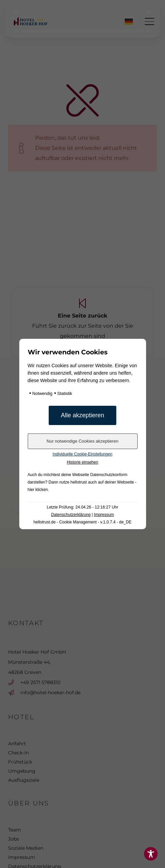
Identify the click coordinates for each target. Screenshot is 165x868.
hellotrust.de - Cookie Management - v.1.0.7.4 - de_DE (82, 522)
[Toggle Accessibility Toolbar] (151, 854)
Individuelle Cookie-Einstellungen (83, 454)
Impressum (104, 515)
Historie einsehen (83, 462)
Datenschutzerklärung (71, 515)
